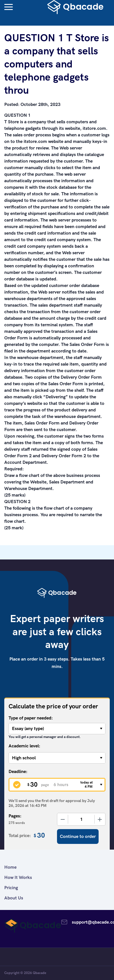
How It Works (18, 877)
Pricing (11, 888)
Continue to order (78, 836)
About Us (14, 898)
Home (10, 867)
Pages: (15, 816)
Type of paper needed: (31, 718)
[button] (9, 7)
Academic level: (24, 746)
